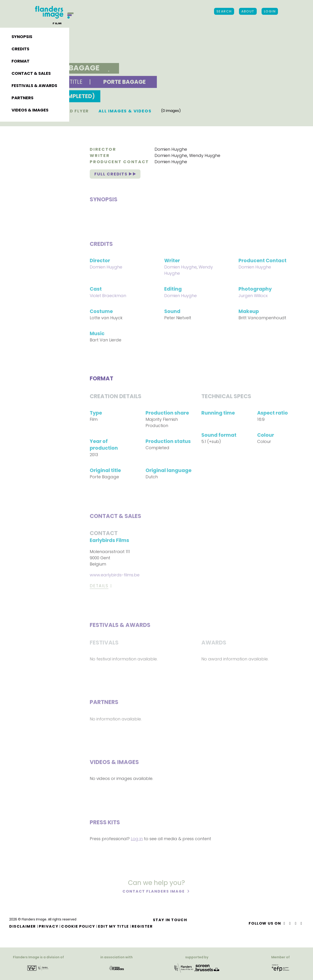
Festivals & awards (34, 86)
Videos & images (30, 110)
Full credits (115, 174)
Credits (20, 49)
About (248, 11)
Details (99, 586)
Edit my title (113, 926)
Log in (137, 839)
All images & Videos (125, 111)
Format (21, 61)
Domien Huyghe (171, 149)
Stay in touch (170, 920)
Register (142, 926)
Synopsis (22, 37)
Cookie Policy (78, 926)
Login (270, 11)
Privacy (49, 926)
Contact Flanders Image (154, 892)
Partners (22, 98)
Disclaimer (23, 926)
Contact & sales (31, 73)
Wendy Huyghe (205, 155)
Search (224, 11)
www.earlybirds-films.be (115, 576)
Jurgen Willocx (253, 296)
